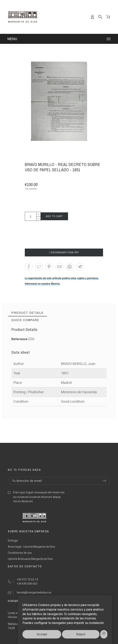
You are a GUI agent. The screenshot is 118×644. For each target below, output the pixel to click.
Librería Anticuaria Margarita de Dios (30, 559)
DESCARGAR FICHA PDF (64, 252)
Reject (81, 634)
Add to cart (54, 216)
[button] (29, 267)
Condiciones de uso (20, 553)
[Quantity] (31, 216)
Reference (20, 339)
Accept (42, 634)
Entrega (13, 541)
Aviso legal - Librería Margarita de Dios (31, 547)
